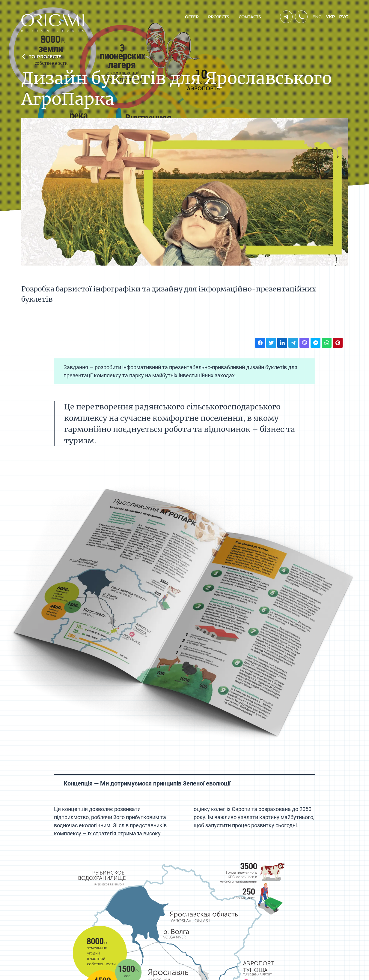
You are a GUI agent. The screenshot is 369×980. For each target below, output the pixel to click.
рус (344, 17)
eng (317, 17)
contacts (250, 17)
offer (192, 17)
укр (330, 17)
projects (219, 17)
